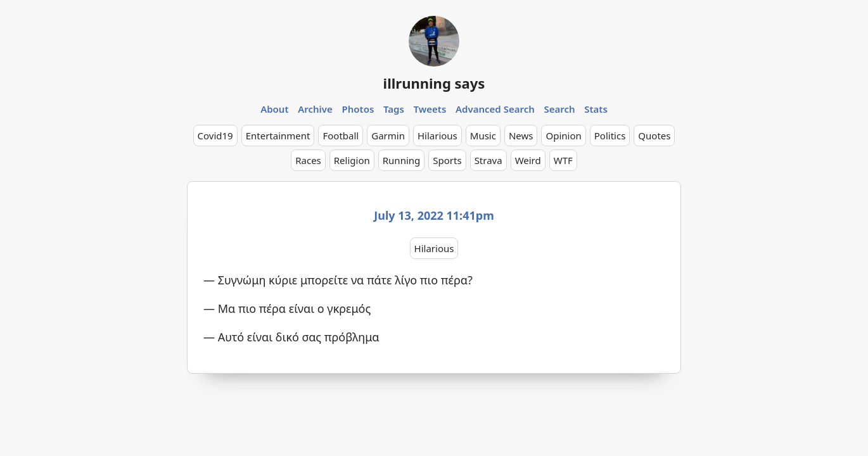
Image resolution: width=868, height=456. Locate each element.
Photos (358, 109)
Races (308, 160)
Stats (596, 109)
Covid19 (215, 136)
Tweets (430, 109)
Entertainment (278, 136)
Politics (610, 136)
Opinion (563, 136)
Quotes (654, 136)
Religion (352, 160)
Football (341, 136)
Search (559, 109)
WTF (563, 160)
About (274, 109)
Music (483, 136)
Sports (447, 160)
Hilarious (437, 136)
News (521, 136)
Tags (394, 109)
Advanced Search (495, 109)
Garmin (388, 136)
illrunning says (434, 83)
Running (402, 160)
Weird (528, 160)
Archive (315, 109)
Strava (488, 160)
